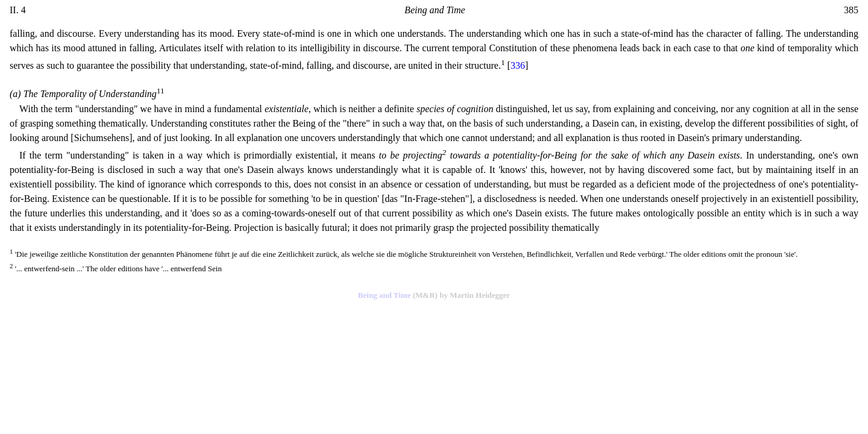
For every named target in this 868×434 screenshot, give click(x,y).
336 (518, 65)
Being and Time (385, 295)
